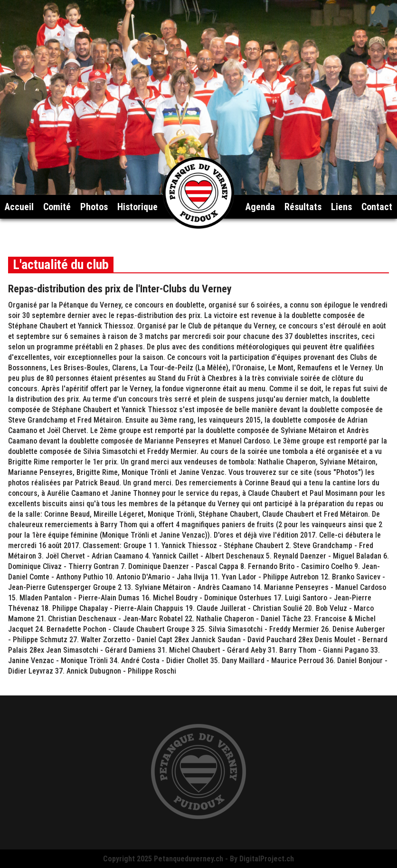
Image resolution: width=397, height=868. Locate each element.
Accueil (19, 207)
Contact (377, 207)
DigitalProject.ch (267, 859)
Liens (341, 207)
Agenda (260, 207)
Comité (57, 207)
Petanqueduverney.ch (189, 859)
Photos (94, 207)
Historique (137, 207)
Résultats (303, 207)
